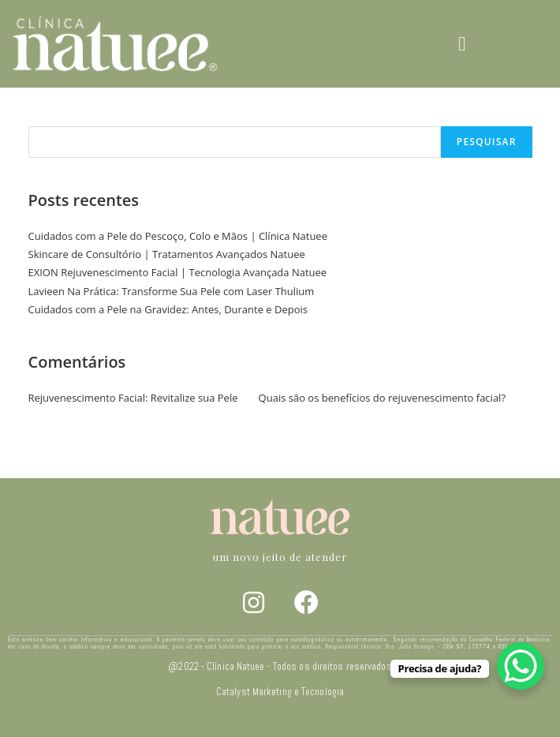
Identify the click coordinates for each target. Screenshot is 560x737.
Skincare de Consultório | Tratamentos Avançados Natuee (167, 254)
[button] (462, 44)
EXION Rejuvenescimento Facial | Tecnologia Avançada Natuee (178, 272)
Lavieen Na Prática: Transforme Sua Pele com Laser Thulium (172, 291)
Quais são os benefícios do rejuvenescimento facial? (382, 398)
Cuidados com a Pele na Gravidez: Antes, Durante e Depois (168, 309)
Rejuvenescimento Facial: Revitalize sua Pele (133, 398)
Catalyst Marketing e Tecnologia (280, 692)
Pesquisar (53, 116)
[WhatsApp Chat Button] (521, 666)
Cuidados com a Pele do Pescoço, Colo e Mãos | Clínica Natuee (178, 236)
